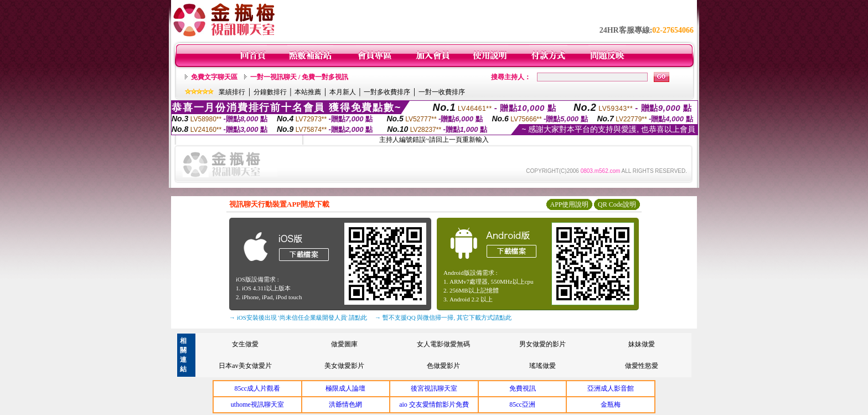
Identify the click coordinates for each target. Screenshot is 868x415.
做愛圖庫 (344, 344)
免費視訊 (523, 388)
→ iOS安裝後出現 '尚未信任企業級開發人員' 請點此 (298, 317)
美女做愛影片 (344, 366)
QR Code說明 (617, 204)
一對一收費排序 (442, 92)
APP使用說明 (569, 204)
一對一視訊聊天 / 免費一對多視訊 (299, 77)
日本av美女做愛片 (245, 366)
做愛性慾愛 (642, 366)
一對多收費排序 (387, 92)
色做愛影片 (443, 366)
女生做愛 (245, 344)
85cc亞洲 (522, 404)
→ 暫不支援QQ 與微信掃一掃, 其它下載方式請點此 (443, 317)
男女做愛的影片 (542, 344)
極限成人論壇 (345, 388)
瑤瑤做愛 (542, 366)
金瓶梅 (611, 404)
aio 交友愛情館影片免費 (434, 404)
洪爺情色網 (345, 404)
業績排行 (232, 92)
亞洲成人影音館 (611, 388)
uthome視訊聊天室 (257, 404)
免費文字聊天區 (214, 77)
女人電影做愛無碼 (443, 344)
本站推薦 (308, 92)
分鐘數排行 (270, 92)
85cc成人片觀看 (257, 388)
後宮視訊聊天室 (434, 388)
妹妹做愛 (642, 344)
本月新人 (343, 92)
